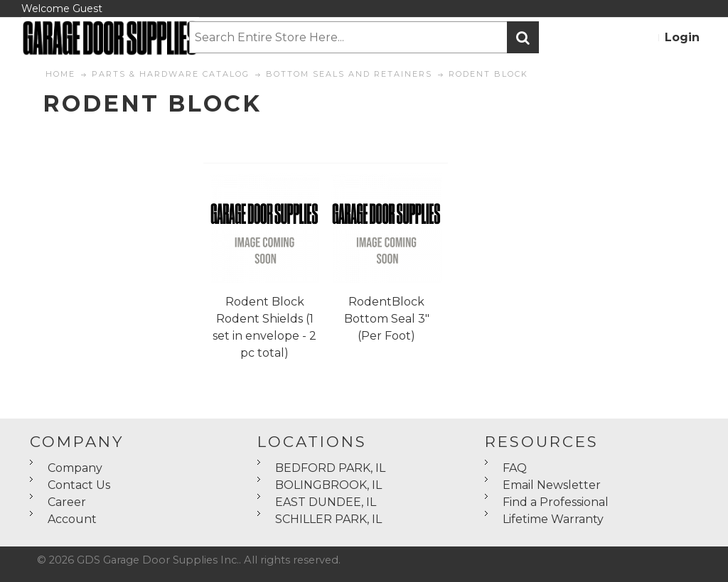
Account (72, 519)
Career (67, 502)
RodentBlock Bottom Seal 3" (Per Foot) (387, 319)
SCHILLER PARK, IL (328, 519)
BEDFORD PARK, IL (330, 468)
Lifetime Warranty (553, 519)
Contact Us (79, 485)
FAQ (515, 468)
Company (75, 468)
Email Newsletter (552, 485)
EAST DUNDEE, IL (326, 502)
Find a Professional (556, 502)
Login (682, 37)
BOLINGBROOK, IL (328, 485)
